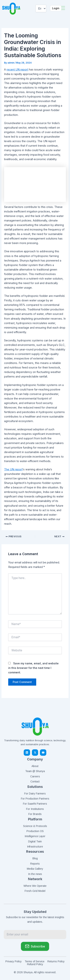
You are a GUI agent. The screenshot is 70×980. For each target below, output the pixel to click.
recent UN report (17, 70)
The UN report (13, 469)
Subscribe (35, 946)
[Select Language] (41, 8)
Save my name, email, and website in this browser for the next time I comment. (33, 668)
